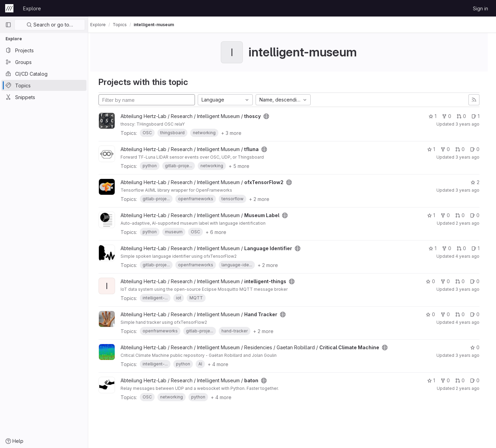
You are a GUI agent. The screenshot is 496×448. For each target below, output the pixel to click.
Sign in (480, 8)
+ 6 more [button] (222, 232)
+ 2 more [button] (265, 199)
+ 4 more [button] (224, 364)
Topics (126, 25)
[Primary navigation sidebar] (8, 25)
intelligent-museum (160, 25)
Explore (32, 8)
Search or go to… (50, 25)
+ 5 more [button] (245, 166)
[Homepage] (9, 8)
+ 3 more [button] (237, 133)
